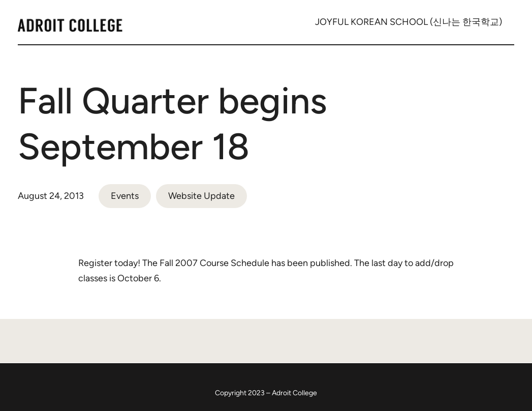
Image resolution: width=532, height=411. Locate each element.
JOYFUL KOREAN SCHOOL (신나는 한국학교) (409, 22)
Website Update (201, 196)
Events (125, 196)
